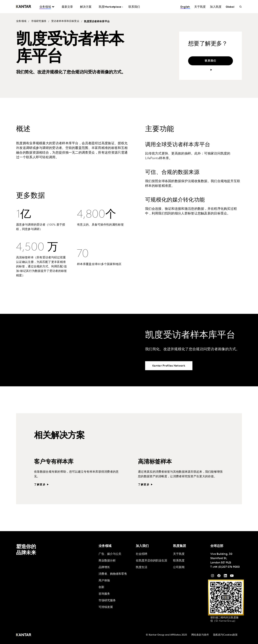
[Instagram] (212, 577)
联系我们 (134, 7)
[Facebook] (219, 577)
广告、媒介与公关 (110, 554)
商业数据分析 (107, 561)
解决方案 (86, 7)
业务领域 (45, 7)
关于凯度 (200, 7)
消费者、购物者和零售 (113, 574)
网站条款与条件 (200, 635)
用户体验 (104, 581)
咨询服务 (104, 594)
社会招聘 (142, 554)
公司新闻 (179, 567)
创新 (101, 587)
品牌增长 (104, 567)
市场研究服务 (39, 21)
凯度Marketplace (110, 7)
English (185, 7)
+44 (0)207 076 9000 (226, 567)
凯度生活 (142, 567)
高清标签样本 (155, 462)
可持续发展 (106, 607)
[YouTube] (225, 577)
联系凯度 (179, 561)
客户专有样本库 (54, 462)
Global (230, 7)
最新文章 (67, 7)
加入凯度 (216, 7)
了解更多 (40, 485)
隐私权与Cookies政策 (225, 635)
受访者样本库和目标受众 (65, 21)
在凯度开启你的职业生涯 (151, 561)
